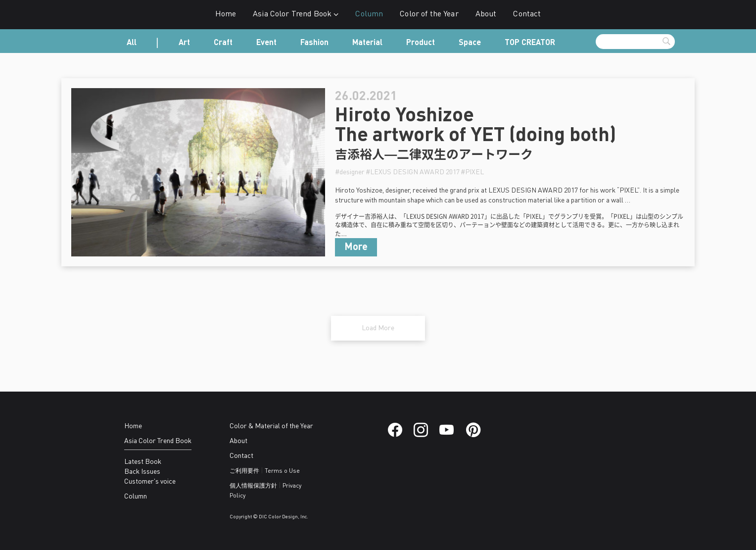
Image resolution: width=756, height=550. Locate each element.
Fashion (314, 43)
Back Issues (142, 472)
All (132, 43)
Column (369, 14)
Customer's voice (150, 482)
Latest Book (143, 462)
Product (421, 43)
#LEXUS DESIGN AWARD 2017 (413, 172)
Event (266, 43)
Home (226, 14)
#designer (350, 172)
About (486, 14)
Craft (223, 43)
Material (367, 43)
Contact (527, 14)
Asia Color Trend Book (296, 14)
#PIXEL (472, 172)
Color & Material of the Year (271, 426)
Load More (378, 328)
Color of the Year (429, 14)
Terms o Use (282, 471)
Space (470, 43)
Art (184, 43)
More (356, 248)
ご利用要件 (244, 471)
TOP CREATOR (530, 43)
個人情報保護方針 (253, 486)
